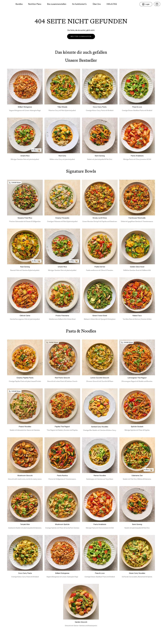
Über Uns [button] (97, 4)
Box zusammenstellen (57, 4)
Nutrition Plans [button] (35, 4)
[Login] (146, 4)
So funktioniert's (79, 4)
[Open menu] (157, 4)
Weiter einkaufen (81, 36)
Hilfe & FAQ (112, 4)
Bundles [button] (19, 4)
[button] (6, 4)
